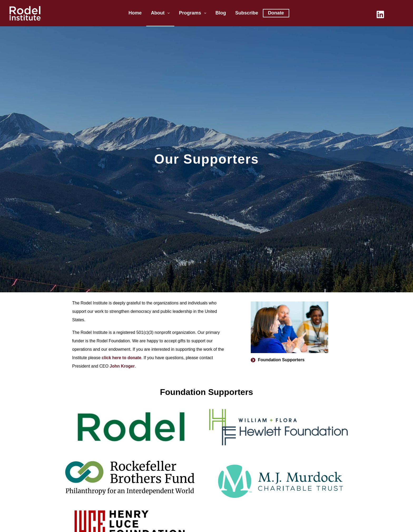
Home (135, 13)
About (161, 13)
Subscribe (247, 13)
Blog (221, 13)
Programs (194, 13)
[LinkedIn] (380, 14)
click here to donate (121, 358)
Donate (276, 13)
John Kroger (122, 366)
